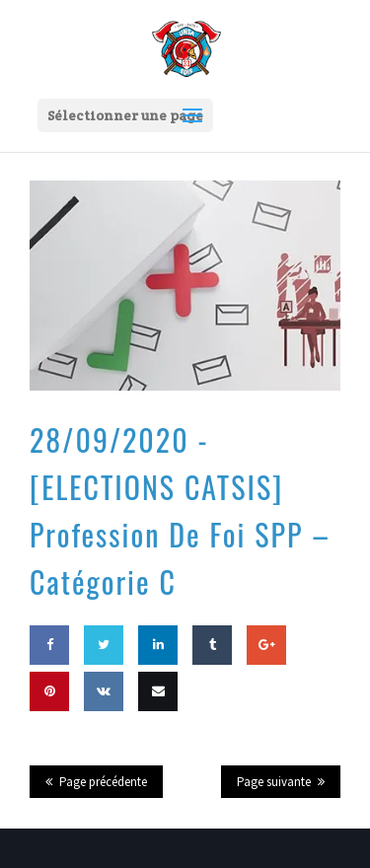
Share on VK (104, 730)
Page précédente (103, 782)
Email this (158, 730)
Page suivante (274, 782)
